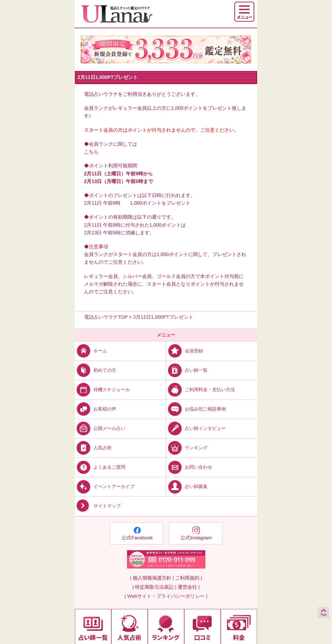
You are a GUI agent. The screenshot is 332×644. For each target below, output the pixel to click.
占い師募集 (187, 486)
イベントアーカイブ (105, 486)
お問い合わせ (189, 467)
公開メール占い (100, 428)
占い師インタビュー (196, 428)
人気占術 (93, 448)
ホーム (91, 351)
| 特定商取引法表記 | (154, 587)
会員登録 (185, 351)
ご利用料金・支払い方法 (201, 389)
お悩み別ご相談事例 (196, 409)
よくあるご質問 (100, 467)
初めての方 (96, 370)
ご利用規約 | (188, 578)
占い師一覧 (187, 370)
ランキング (187, 448)
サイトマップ (98, 506)
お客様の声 (96, 409)
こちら (91, 152)
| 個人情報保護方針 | (152, 578)
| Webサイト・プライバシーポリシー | (166, 596)
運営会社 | (189, 587)
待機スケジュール (102, 389)
